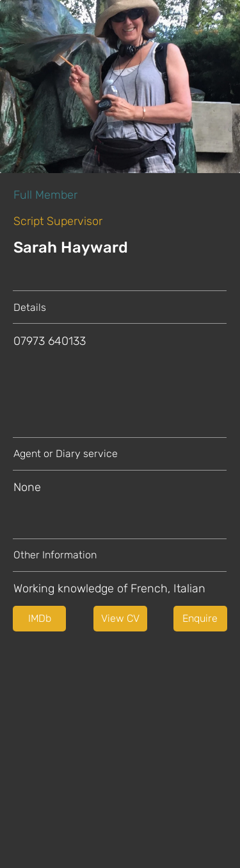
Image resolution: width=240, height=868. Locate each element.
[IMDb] (39, 619)
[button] (120, 619)
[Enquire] (200, 619)
